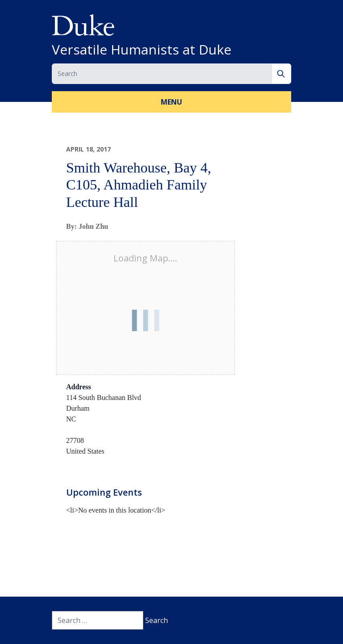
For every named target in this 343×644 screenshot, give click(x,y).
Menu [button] (171, 102)
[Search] (282, 74)
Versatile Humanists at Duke (142, 50)
